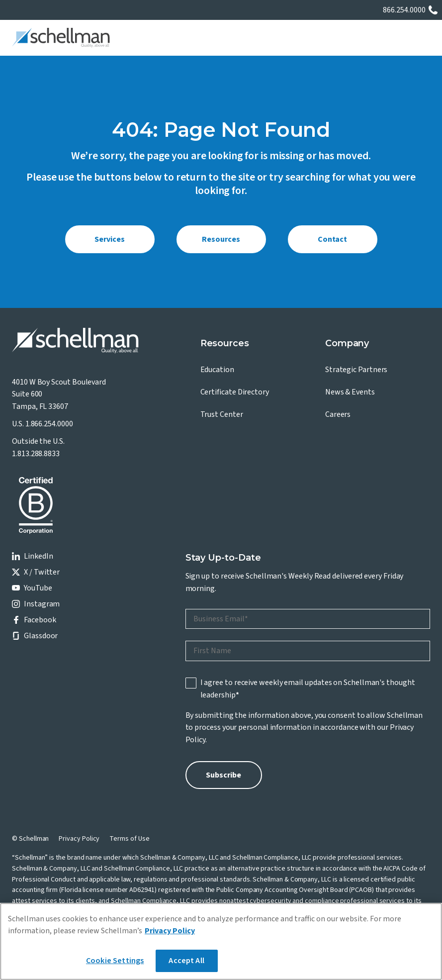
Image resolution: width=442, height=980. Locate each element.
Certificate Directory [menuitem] (235, 392)
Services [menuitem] (109, 239)
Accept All (186, 961)
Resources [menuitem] (221, 239)
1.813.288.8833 (36, 454)
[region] (221, 941)
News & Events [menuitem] (350, 392)
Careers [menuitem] (338, 414)
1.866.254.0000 (49, 424)
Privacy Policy (79, 839)
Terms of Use (129, 839)
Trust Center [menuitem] (222, 414)
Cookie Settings (115, 961)
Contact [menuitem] (332, 239)
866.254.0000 (404, 10)
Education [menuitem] (217, 370)
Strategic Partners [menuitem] (356, 370)
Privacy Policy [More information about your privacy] (170, 931)
